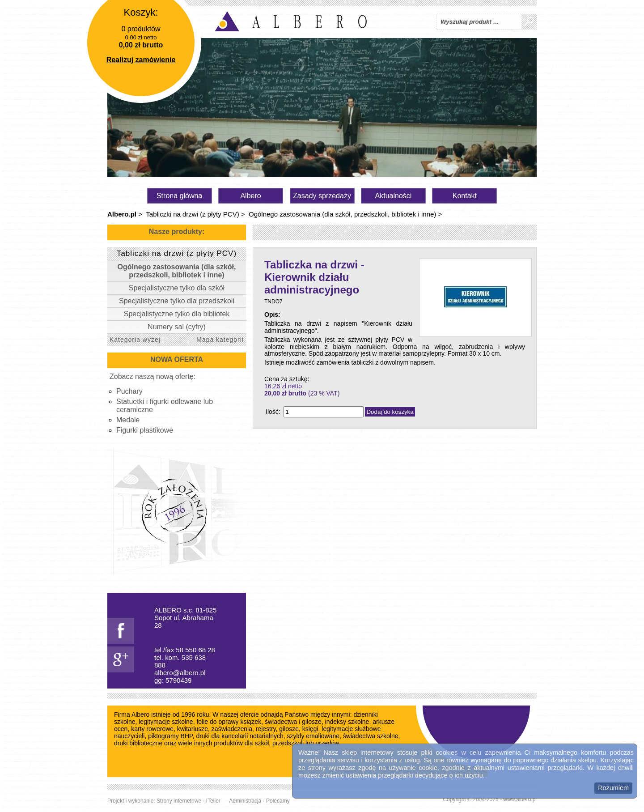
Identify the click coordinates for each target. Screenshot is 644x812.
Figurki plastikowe (145, 430)
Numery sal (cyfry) (177, 327)
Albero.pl (122, 214)
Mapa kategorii (220, 340)
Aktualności (394, 196)
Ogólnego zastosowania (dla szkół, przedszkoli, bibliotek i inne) (342, 214)
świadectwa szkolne (371, 736)
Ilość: (273, 412)
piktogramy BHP (170, 736)
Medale (128, 420)
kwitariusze (193, 729)
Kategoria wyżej (135, 340)
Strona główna (179, 196)
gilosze (289, 729)
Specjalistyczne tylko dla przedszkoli (177, 301)
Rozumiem (613, 788)
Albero (250, 196)
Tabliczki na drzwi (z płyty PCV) (192, 214)
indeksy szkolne (347, 722)
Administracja (245, 801)
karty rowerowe (152, 729)
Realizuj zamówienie (141, 60)
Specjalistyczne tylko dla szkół (177, 288)
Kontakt (465, 196)
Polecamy (278, 801)
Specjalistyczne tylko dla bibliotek (177, 314)
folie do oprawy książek (229, 722)
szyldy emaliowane (314, 736)
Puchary (129, 391)
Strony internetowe (179, 801)
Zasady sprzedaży (322, 196)
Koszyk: (141, 12)
